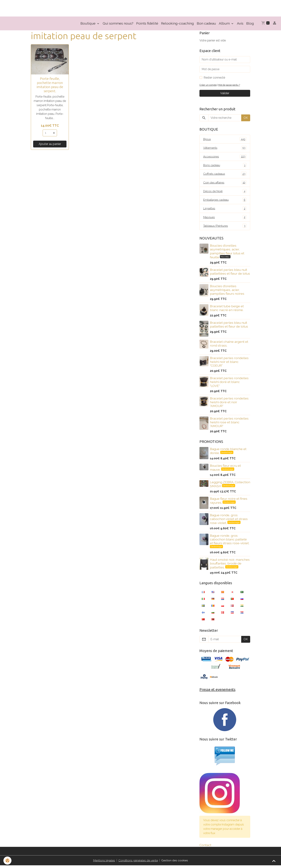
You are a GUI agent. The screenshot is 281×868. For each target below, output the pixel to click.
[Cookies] (8, 861)
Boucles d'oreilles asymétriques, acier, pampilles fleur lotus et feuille (227, 253)
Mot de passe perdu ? (230, 86)
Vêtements (225, 149)
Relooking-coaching (178, 24)
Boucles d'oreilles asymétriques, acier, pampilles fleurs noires (227, 292)
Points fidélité (147, 24)
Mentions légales (104, 863)
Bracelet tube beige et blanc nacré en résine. (227, 310)
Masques (225, 219)
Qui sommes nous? (118, 24)
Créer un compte (208, 86)
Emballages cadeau (225, 201)
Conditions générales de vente (138, 863)
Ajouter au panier (50, 144)
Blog (250, 24)
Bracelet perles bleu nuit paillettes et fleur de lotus (229, 326)
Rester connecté (214, 78)
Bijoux (225, 140)
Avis (240, 24)
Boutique (88, 24)
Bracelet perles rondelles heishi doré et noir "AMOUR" (229, 404)
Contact (205, 847)
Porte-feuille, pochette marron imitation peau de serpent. (50, 85)
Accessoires (225, 157)
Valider (225, 94)
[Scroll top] (274, 861)
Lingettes (225, 210)
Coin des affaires (225, 184)
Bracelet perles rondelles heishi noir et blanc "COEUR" (229, 364)
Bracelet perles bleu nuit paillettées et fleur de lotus (230, 274)
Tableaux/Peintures (225, 228)
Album (225, 24)
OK (246, 118)
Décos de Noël (225, 193)
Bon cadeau (206, 24)
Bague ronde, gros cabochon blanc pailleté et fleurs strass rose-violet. (230, 541)
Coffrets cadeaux (225, 175)
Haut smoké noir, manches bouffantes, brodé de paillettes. (230, 565)
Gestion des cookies (175, 863)
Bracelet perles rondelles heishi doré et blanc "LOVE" (229, 384)
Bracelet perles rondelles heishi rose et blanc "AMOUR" (229, 424)
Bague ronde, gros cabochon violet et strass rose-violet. (229, 521)
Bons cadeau (225, 166)
